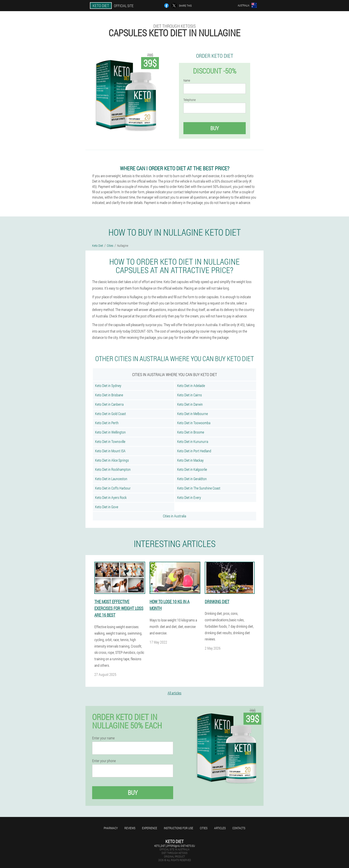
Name (187, 80)
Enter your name (103, 738)
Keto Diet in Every (189, 497)
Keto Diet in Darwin (190, 404)
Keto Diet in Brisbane (109, 395)
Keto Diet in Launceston (111, 479)
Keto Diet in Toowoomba (194, 423)
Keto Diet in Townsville (110, 441)
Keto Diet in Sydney (108, 386)
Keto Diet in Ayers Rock (111, 497)
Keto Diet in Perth (107, 423)
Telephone (190, 100)
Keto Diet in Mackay (190, 460)
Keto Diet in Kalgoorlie (192, 469)
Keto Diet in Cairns (190, 395)
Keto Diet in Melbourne (193, 414)
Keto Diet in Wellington (110, 432)
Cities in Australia (174, 516)
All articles (174, 693)
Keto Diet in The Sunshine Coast (199, 488)
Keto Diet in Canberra (109, 404)
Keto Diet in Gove (107, 507)
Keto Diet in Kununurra (193, 441)
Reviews (130, 828)
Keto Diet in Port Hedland (194, 451)
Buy (215, 128)
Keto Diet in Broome (191, 432)
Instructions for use (179, 828)
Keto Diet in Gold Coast (111, 414)
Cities (204, 828)
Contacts (239, 828)
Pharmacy (111, 828)
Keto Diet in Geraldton (192, 479)
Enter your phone (104, 761)
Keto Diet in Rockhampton (113, 469)
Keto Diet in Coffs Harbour (113, 488)
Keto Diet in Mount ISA (110, 451)
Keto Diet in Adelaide (191, 386)
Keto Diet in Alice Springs (112, 460)
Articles (220, 828)
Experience (150, 828)
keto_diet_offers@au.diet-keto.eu (175, 846)
